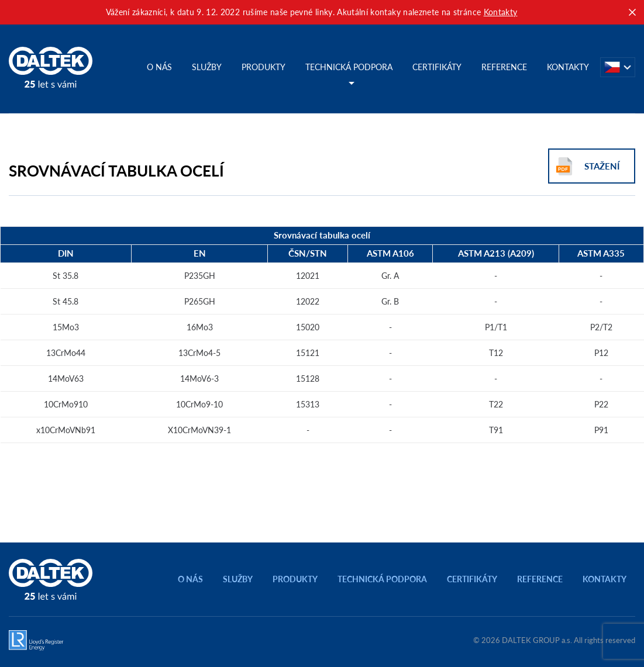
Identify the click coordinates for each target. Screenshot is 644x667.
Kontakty (501, 12)
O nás (159, 67)
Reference (504, 67)
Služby (207, 67)
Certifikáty (437, 67)
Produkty (264, 67)
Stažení (602, 166)
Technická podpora (349, 67)
